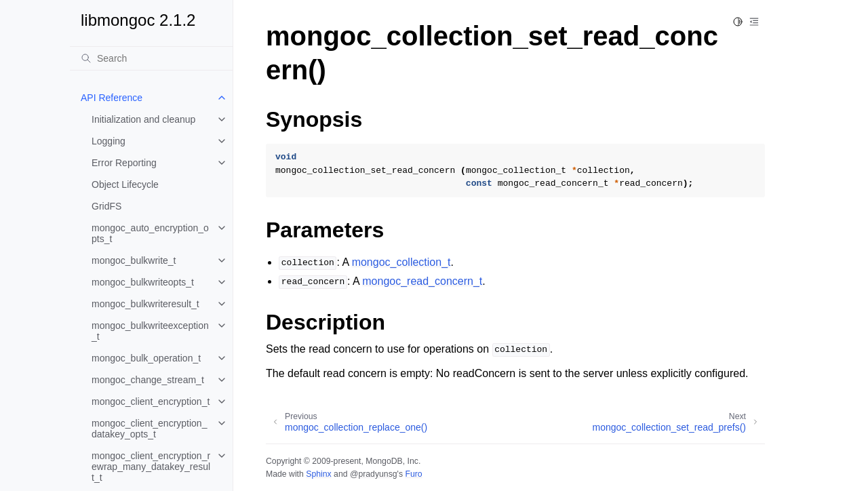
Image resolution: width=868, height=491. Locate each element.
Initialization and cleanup (143, 119)
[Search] (151, 58)
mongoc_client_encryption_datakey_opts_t (149, 429)
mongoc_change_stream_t (148, 380)
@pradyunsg (374, 474)
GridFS (106, 206)
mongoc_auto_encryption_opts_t (150, 233)
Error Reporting (124, 163)
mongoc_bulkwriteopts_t (143, 282)
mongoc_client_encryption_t (151, 401)
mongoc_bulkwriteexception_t (150, 331)
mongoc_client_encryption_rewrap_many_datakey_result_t (151, 467)
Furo (413, 474)
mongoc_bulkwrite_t (134, 260)
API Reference (112, 98)
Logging (108, 141)
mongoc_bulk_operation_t (146, 358)
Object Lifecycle (125, 184)
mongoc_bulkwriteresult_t (145, 304)
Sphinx (318, 474)
